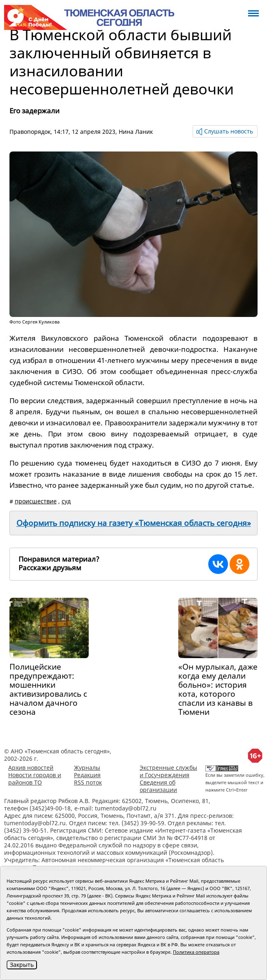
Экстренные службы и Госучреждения (168, 771)
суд (66, 501)
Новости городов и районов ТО (35, 779)
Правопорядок (30, 132)
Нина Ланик (136, 132)
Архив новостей (31, 768)
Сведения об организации (158, 786)
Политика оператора (196, 952)
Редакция (87, 775)
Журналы (87, 768)
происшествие (36, 501)
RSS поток (88, 782)
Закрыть (22, 965)
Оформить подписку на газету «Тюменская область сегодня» (134, 523)
